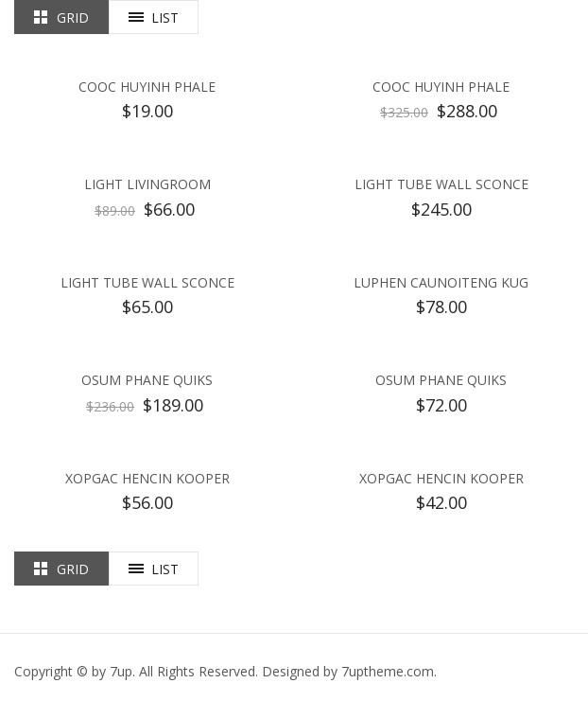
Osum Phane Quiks (147, 380)
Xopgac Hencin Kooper (147, 478)
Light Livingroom (147, 184)
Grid (73, 18)
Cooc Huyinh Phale (147, 87)
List (165, 18)
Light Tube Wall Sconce (441, 184)
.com (388, 671)
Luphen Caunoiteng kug (441, 282)
